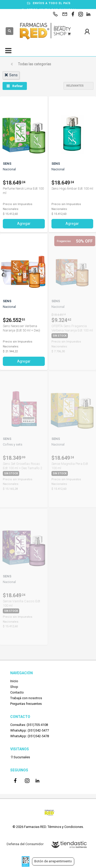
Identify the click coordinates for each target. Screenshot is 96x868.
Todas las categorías (35, 64)
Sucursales (20, 757)
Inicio (14, 681)
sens (11, 75)
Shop (14, 687)
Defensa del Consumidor (25, 844)
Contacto (17, 692)
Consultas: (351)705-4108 (29, 725)
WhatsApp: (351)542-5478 (30, 736)
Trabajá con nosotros (26, 698)
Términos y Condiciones (65, 827)
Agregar (24, 224)
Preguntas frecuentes (26, 704)
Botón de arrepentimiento (53, 861)
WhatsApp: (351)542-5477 (30, 730)
